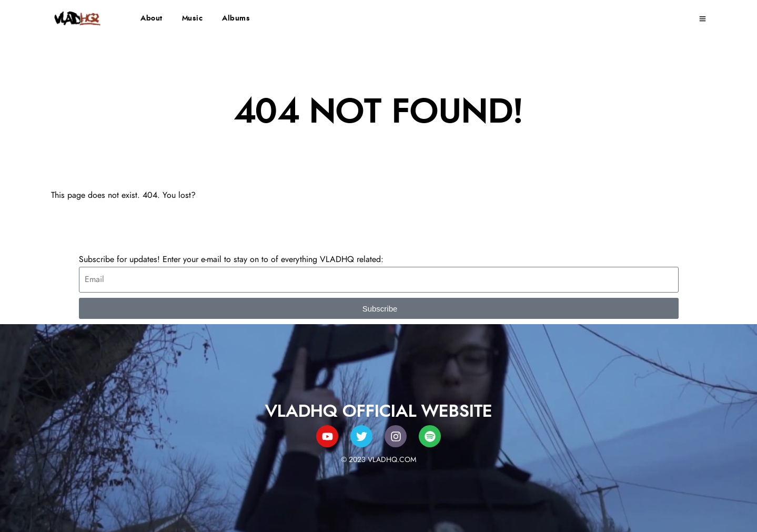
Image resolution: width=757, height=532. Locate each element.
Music (193, 18)
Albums (236, 18)
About (152, 18)
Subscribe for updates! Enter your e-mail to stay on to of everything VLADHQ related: (231, 259)
